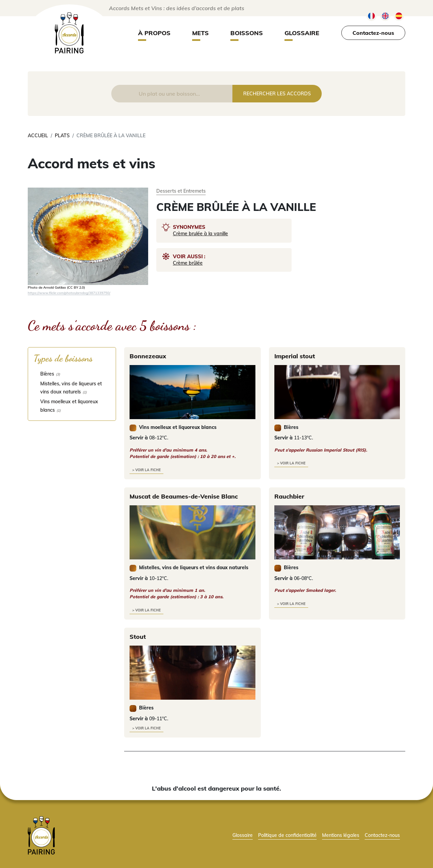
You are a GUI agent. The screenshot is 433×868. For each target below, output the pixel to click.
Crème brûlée (188, 263)
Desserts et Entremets (181, 191)
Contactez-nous (373, 33)
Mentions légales (341, 835)
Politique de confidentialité (287, 835)
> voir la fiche (146, 470)
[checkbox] (72, 374)
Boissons (247, 33)
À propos (154, 33)
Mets (200, 33)
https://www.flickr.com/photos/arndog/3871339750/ (69, 293)
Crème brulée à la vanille (200, 233)
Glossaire (302, 33)
